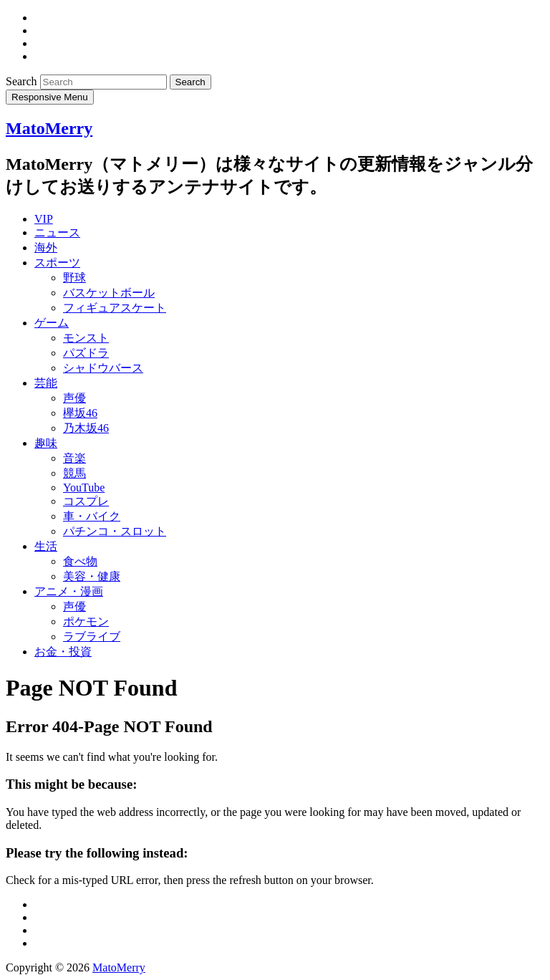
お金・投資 (63, 652)
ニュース (57, 232)
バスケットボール (109, 293)
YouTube (84, 487)
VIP (44, 219)
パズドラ (86, 353)
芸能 (46, 383)
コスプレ (86, 501)
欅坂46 (80, 413)
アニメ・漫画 (69, 591)
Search (23, 81)
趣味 (46, 443)
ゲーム (52, 323)
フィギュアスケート (115, 308)
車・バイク (92, 516)
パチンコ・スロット (115, 531)
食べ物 (80, 561)
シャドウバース (103, 368)
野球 (74, 278)
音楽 (74, 458)
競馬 (74, 473)
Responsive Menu (50, 97)
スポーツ (57, 263)
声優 (74, 398)
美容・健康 (92, 576)
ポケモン (86, 621)
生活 (46, 546)
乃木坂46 (86, 428)
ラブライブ (92, 636)
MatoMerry (49, 128)
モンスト (86, 338)
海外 (46, 248)
